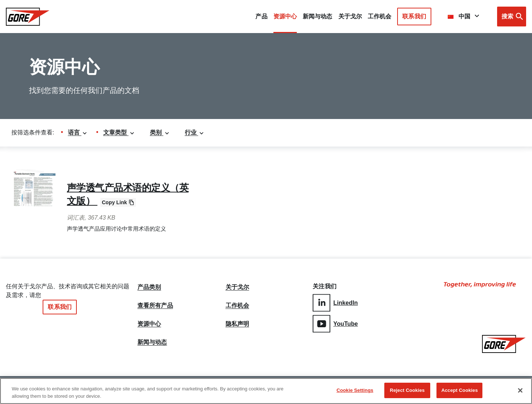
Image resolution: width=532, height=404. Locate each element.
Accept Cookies (459, 391)
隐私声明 (237, 324)
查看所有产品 (155, 306)
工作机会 (237, 306)
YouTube (335, 324)
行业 (195, 132)
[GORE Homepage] (28, 17)
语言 (78, 132)
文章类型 (119, 132)
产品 (261, 16)
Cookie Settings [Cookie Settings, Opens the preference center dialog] (355, 391)
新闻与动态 (152, 342)
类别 (160, 132)
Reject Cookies (407, 391)
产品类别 (149, 287)
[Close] (520, 392)
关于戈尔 (350, 16)
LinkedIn (335, 303)
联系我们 (414, 16)
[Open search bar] (512, 17)
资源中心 (149, 324)
